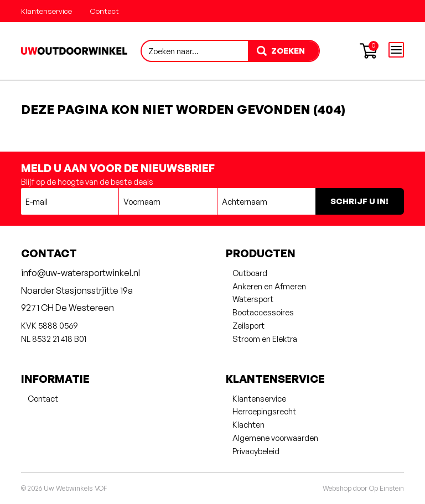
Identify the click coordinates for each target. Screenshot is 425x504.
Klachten (248, 424)
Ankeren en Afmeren (269, 286)
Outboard (250, 273)
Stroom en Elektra (265, 339)
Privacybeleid (256, 451)
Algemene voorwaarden (275, 438)
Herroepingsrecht (264, 411)
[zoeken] (283, 51)
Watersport (253, 299)
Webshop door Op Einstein (363, 488)
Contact (104, 11)
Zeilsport (248, 325)
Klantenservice (46, 11)
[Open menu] (396, 50)
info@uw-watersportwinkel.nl (81, 273)
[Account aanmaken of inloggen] (342, 51)
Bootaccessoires (263, 312)
